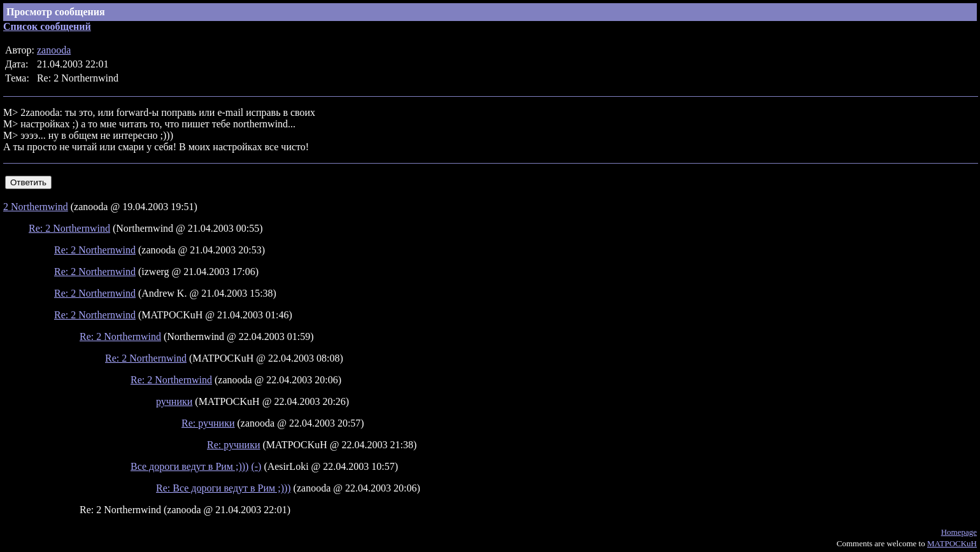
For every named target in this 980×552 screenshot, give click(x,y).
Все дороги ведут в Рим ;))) (189, 466)
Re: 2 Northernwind (69, 228)
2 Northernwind (36, 207)
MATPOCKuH (952, 543)
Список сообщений (47, 26)
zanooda (54, 50)
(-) (256, 466)
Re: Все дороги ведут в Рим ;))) (224, 488)
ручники (174, 401)
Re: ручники (208, 423)
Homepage (959, 532)
